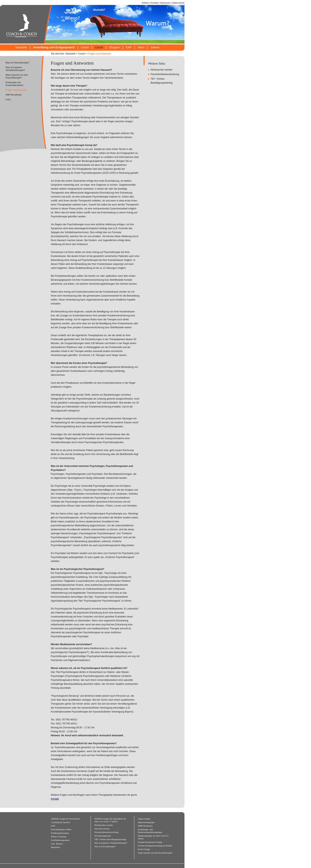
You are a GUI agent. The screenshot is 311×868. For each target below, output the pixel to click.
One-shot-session (102, 829)
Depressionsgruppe (146, 822)
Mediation (55, 847)
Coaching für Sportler (60, 822)
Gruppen (114, 47)
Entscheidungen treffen (61, 829)
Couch (99, 47)
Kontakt (154, 3)
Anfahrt (145, 3)
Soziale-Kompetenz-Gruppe (150, 842)
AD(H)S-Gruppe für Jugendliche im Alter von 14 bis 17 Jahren (110, 820)
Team (141, 47)
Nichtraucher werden (162, 70)
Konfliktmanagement (60, 840)
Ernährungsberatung (60, 833)
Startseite (21, 47)
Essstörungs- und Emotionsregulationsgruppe (150, 831)
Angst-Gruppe (144, 819)
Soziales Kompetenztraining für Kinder (155, 846)
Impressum (165, 3)
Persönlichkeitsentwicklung (165, 74)
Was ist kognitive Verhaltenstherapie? (15, 69)
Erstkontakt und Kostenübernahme (14, 84)
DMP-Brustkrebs (14, 95)
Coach (85, 47)
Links (8, 99)
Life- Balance (57, 844)
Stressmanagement (103, 836)
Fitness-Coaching (59, 837)
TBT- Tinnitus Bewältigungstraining (110, 839)
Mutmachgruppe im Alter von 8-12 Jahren (153, 837)
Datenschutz (178, 3)
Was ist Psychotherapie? (18, 63)
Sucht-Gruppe (144, 849)
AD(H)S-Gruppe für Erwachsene (65, 819)
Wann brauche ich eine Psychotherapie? (17, 76)
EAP (129, 47)
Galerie (155, 47)
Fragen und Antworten (99, 54)
